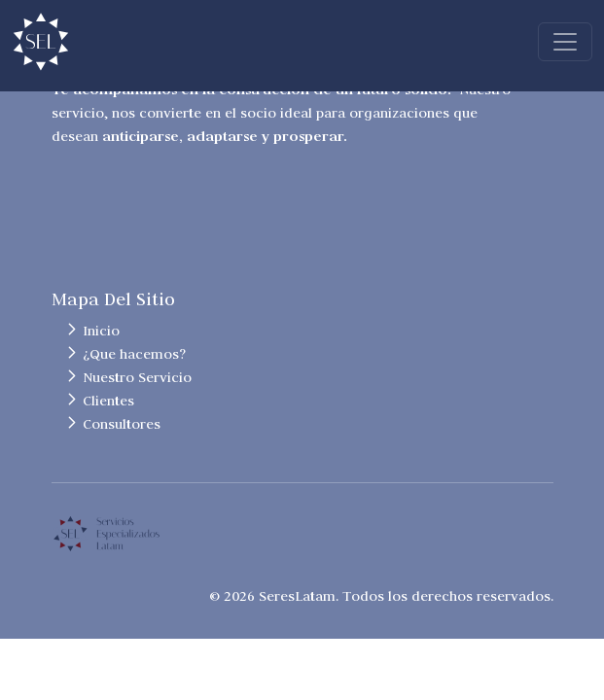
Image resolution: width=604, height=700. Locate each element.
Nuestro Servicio (137, 377)
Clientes (108, 401)
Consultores (122, 424)
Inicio (101, 331)
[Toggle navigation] (565, 42)
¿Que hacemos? (134, 354)
